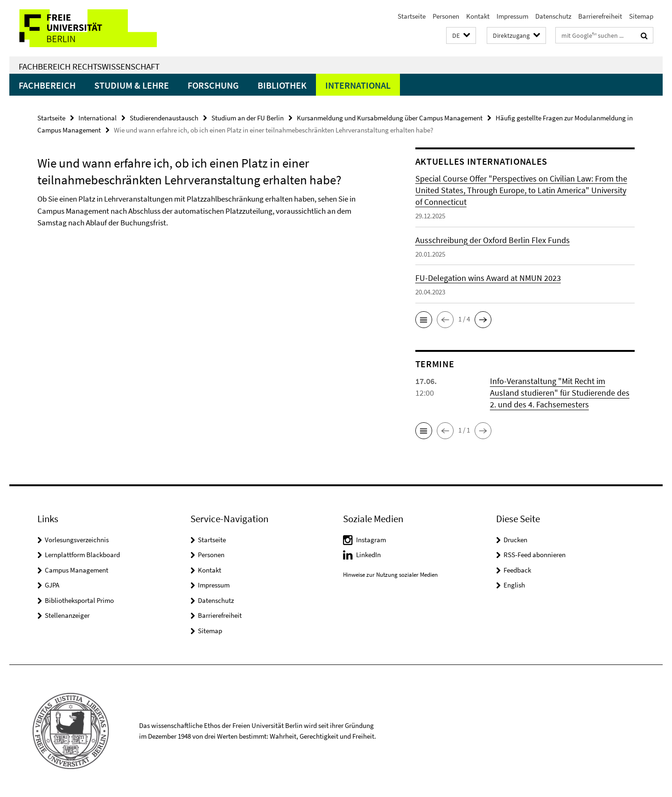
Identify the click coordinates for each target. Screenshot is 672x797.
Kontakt (478, 16)
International (358, 85)
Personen (446, 16)
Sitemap (641, 16)
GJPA (52, 585)
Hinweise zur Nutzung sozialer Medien (390, 575)
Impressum (512, 16)
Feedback (517, 570)
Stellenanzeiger (67, 615)
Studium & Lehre (132, 85)
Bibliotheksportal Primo (79, 600)
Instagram (371, 540)
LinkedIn (368, 555)
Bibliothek (282, 85)
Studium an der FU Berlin (248, 118)
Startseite (412, 16)
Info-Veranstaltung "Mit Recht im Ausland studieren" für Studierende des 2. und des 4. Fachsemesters (560, 393)
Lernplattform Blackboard (82, 555)
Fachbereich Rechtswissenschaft (89, 66)
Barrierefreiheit (600, 16)
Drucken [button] (515, 540)
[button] (461, 36)
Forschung (213, 85)
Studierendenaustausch (164, 118)
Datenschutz (553, 16)
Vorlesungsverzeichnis (77, 540)
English (514, 585)
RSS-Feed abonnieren (535, 555)
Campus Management (77, 570)
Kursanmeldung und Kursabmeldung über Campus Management (390, 118)
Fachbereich (47, 85)
